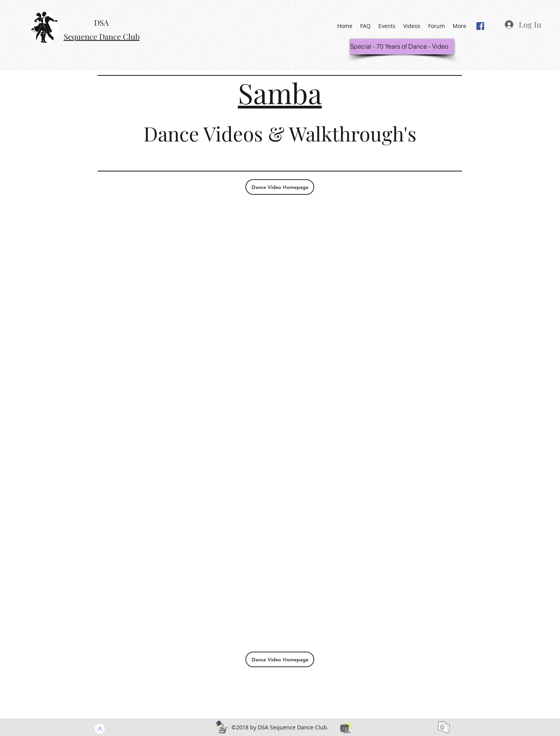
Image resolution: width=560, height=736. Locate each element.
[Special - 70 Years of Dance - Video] (402, 47)
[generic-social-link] (480, 26)
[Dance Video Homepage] (280, 187)
